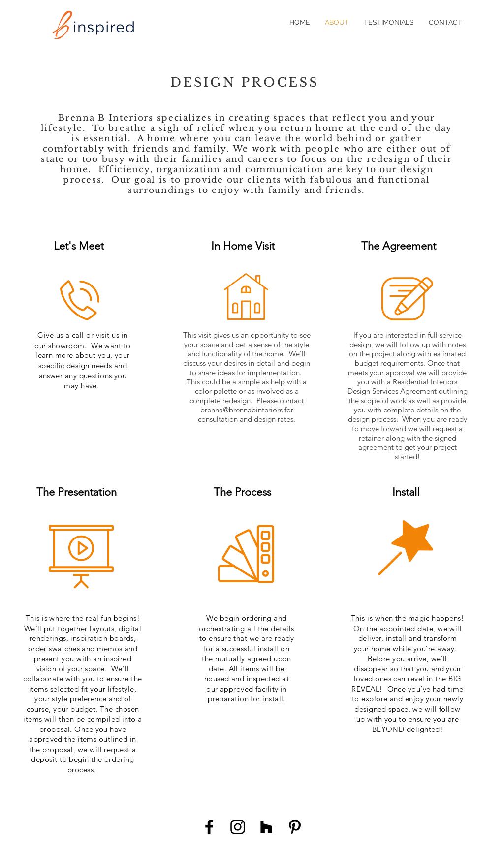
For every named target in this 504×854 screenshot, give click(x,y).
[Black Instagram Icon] (238, 827)
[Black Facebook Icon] (209, 827)
